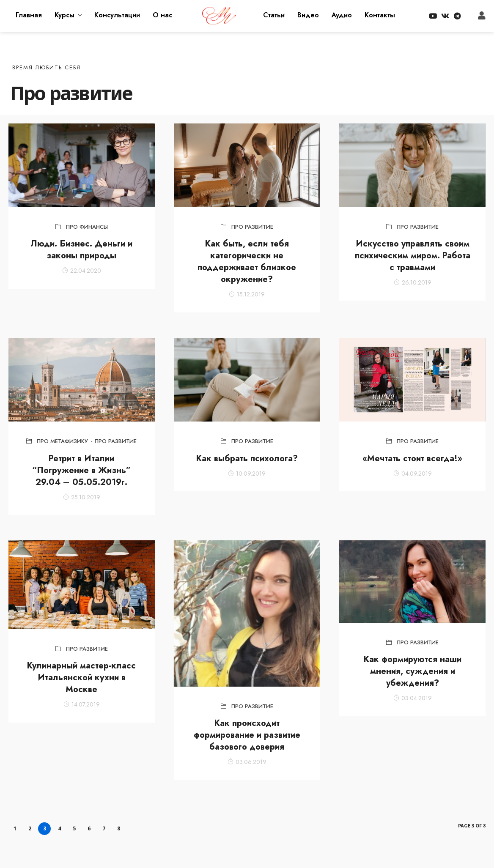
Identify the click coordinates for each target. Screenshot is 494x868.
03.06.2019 (247, 762)
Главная (29, 15)
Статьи (274, 15)
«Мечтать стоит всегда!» (412, 459)
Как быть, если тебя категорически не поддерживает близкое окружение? (247, 261)
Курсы (64, 15)
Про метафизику (62, 441)
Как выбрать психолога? (247, 459)
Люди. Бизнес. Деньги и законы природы (81, 250)
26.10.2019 (413, 282)
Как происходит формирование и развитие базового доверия (247, 735)
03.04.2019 (413, 698)
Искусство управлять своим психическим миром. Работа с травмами (413, 256)
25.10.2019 (82, 497)
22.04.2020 (82, 271)
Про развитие (252, 227)
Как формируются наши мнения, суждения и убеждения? (413, 671)
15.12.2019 (247, 294)
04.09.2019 (413, 474)
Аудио (342, 15)
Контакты (380, 15)
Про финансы (87, 227)
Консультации (117, 15)
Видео (308, 15)
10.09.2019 (247, 474)
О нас (162, 15)
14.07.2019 (82, 704)
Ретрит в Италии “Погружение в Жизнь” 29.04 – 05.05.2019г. (81, 470)
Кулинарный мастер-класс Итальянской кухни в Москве (81, 678)
